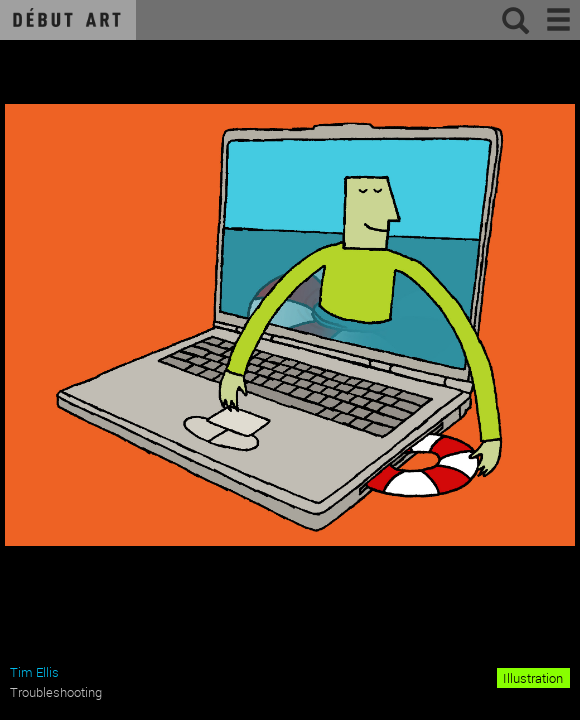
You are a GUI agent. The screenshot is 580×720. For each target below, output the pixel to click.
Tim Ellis (34, 672)
